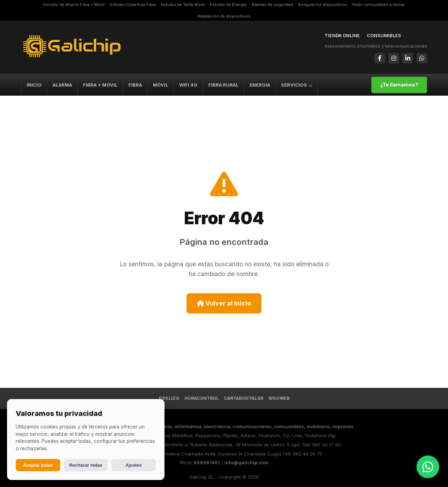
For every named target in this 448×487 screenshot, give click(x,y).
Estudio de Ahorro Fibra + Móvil (74, 5)
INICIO (34, 85)
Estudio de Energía (228, 5)
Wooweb (279, 398)
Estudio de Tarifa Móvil (183, 5)
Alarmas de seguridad (272, 5)
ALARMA (62, 85)
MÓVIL (161, 85)
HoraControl (202, 398)
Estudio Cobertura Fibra (133, 5)
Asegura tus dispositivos (323, 5)
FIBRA (135, 85)
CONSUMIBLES (384, 35)
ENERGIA (260, 85)
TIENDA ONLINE (342, 35)
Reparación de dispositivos (224, 16)
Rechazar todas (86, 465)
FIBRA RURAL (223, 85)
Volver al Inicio (224, 303)
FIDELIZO (169, 398)
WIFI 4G (188, 85)
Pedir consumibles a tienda (379, 5)
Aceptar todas (38, 465)
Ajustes (134, 465)
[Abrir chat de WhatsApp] (428, 467)
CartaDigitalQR (244, 398)
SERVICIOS (297, 85)
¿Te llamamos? (399, 85)
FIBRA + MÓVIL (100, 85)
